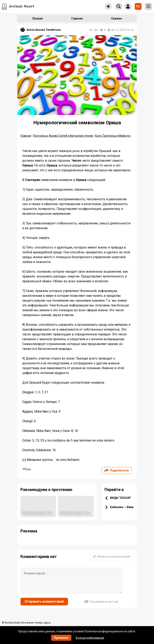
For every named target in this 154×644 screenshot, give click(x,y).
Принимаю (61, 638)
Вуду (28, 469)
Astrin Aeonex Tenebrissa (44, 30)
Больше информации (90, 638)
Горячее (77, 18)
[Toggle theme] (108, 6)
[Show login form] (128, 6)
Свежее (117, 18)
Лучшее (37, 18)
